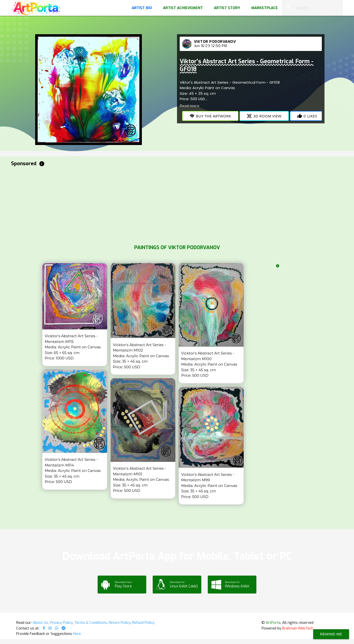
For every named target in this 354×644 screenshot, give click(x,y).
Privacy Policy (61, 623)
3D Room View (264, 116)
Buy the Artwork (210, 116)
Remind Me (331, 634)
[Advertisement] (159, 204)
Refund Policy (143, 623)
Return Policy (119, 623)
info (42, 164)
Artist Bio (142, 8)
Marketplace (265, 8)
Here (77, 634)
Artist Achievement (183, 8)
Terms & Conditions (91, 623)
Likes (307, 116)
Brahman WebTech (298, 628)
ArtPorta (273, 623)
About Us (40, 623)
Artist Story (227, 8)
